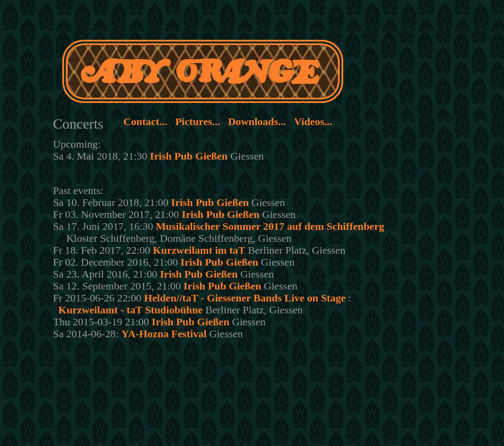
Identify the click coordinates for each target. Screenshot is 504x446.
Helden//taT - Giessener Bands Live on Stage (245, 298)
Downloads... (257, 122)
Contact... (145, 122)
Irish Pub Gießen (189, 156)
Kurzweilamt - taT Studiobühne (131, 310)
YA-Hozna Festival (164, 334)
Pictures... (198, 122)
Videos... (313, 122)
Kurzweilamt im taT (199, 250)
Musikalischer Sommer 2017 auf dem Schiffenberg (270, 226)
